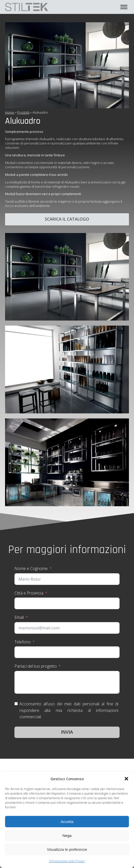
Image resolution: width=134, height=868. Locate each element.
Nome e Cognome (31, 568)
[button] (126, 779)
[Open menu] (124, 7)
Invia (67, 732)
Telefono (23, 642)
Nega (67, 835)
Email (19, 617)
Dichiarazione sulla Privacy (67, 861)
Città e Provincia (29, 593)
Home (10, 112)
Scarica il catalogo (67, 219)
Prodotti (23, 112)
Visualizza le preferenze (67, 849)
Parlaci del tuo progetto (36, 666)
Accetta (67, 822)
